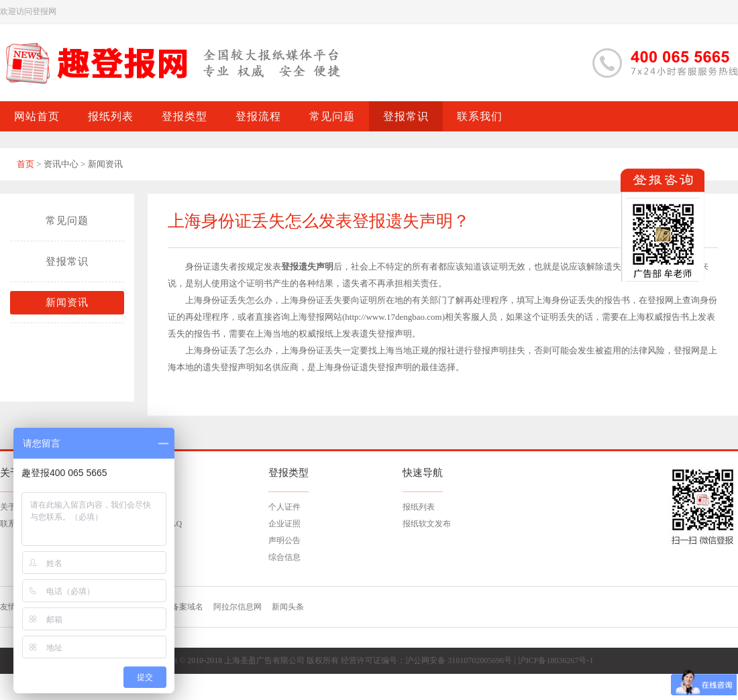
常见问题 (67, 221)
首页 (25, 164)
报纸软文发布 (427, 524)
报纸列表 (419, 507)
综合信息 (284, 557)
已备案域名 (183, 607)
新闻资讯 (67, 302)
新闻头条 (288, 607)
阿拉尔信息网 (238, 607)
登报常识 (67, 261)
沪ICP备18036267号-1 (556, 660)
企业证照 (284, 524)
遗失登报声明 (386, 367)
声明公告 (284, 540)
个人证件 (284, 507)
